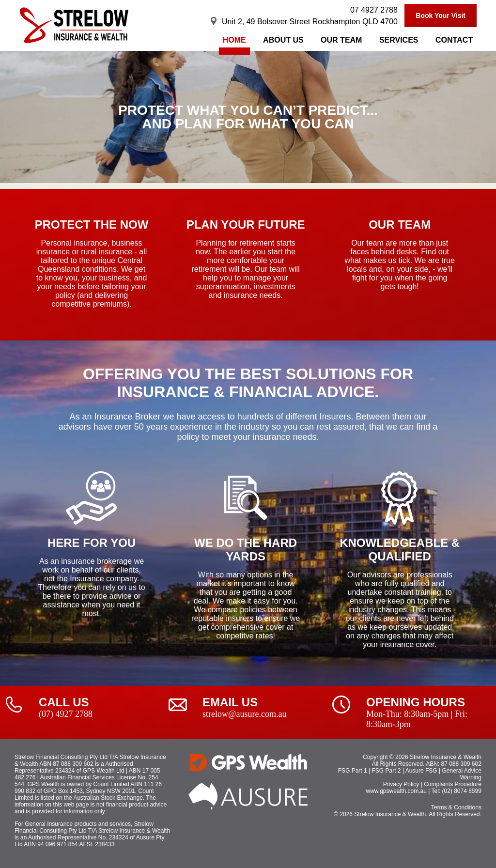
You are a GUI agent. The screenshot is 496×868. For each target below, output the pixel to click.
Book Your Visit (441, 15)
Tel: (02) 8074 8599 (456, 791)
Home (234, 40)
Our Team (341, 40)
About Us (283, 40)
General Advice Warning (462, 774)
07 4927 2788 (374, 10)
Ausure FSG (421, 771)
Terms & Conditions (456, 807)
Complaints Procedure (453, 784)
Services (399, 40)
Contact (454, 40)
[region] (248, 117)
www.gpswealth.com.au (396, 791)
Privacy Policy (401, 784)
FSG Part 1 (353, 771)
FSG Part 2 (387, 771)
